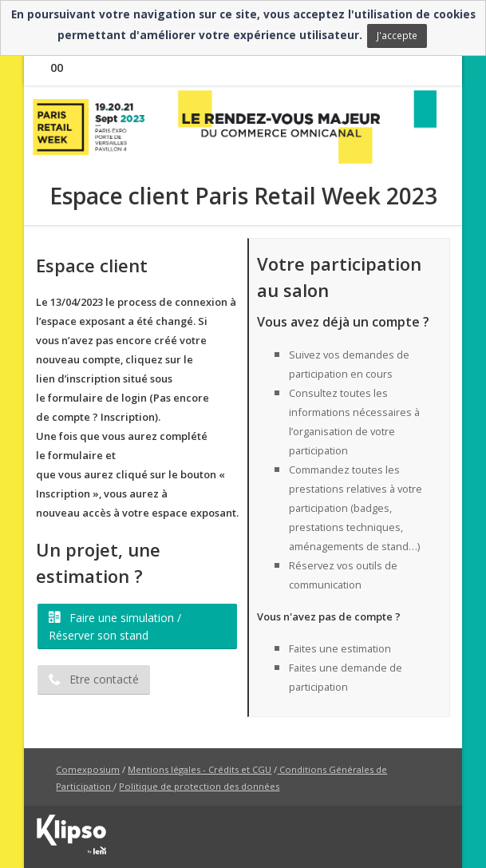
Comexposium (88, 769)
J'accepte (397, 35)
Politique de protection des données (199, 786)
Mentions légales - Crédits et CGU (200, 769)
